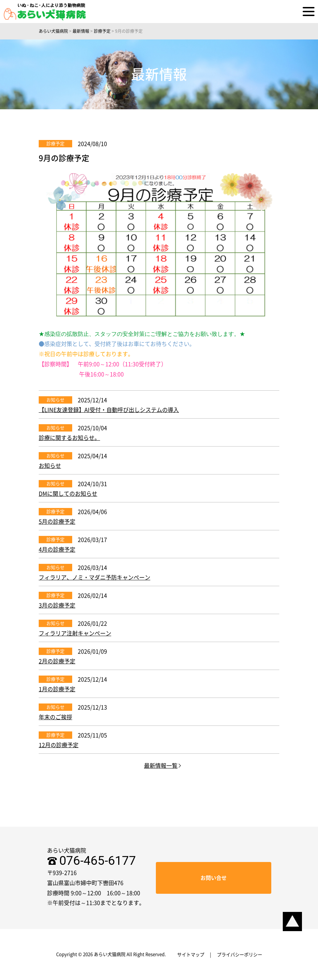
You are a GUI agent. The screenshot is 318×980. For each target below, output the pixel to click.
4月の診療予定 (57, 550)
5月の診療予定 (57, 522)
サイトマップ (191, 955)
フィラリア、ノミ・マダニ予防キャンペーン (94, 577)
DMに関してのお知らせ (68, 494)
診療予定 (55, 144)
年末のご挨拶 (55, 717)
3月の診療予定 (57, 605)
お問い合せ (214, 878)
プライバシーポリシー (240, 955)
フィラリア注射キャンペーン (75, 633)
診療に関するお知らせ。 (69, 438)
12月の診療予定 (59, 745)
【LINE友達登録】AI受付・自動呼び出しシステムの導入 (109, 410)
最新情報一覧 (161, 766)
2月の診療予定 (57, 661)
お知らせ (55, 400)
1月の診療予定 (57, 689)
